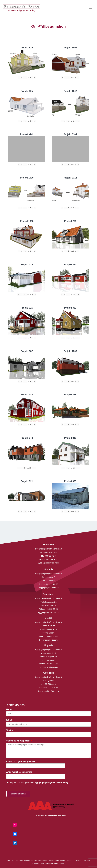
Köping (55, 860)
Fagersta (18, 860)
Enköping (77, 860)
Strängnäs (45, 863)
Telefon (10, 730)
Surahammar (28, 860)
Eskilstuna (86, 860)
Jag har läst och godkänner (39, 783)
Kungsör (69, 860)
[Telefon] (48, 735)
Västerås (10, 860)
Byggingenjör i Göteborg (48, 691)
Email (10, 720)
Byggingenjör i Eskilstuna (48, 612)
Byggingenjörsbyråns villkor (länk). (52, 783)
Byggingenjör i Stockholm (48, 563)
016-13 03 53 (52, 609)
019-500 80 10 (52, 636)
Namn (10, 709)
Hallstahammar (45, 860)
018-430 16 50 (52, 664)
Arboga (62, 860)
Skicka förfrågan (18, 794)
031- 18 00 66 (52, 688)
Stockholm (54, 863)
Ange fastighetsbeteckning (20, 772)
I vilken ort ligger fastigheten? (21, 761)
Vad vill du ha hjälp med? (19, 741)
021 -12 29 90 (52, 584)
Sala (36, 860)
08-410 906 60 (52, 559)
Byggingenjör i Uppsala (48, 667)
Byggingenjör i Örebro (48, 640)
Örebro (62, 863)
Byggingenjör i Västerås (48, 588)
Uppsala (36, 863)
